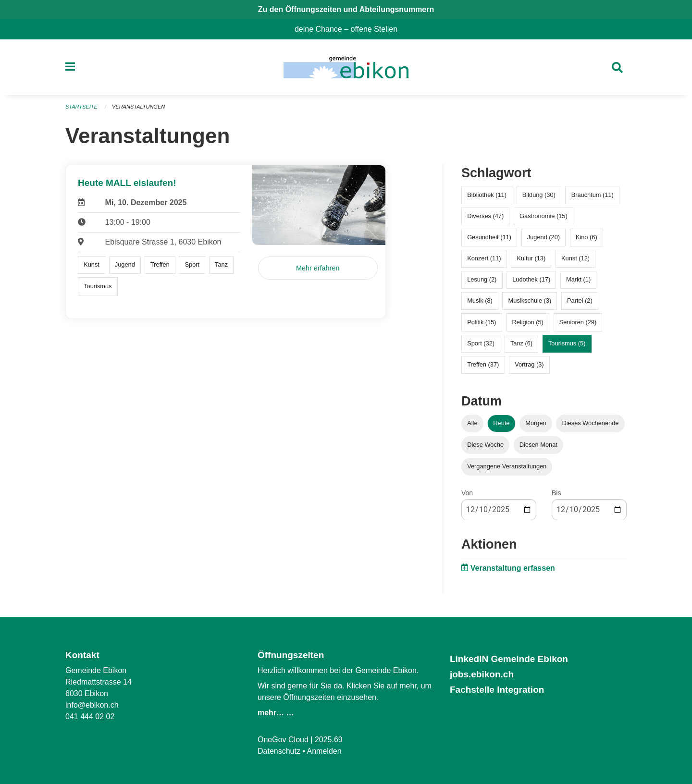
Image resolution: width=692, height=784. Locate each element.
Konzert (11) (484, 258)
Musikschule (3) (530, 300)
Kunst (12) (575, 258)
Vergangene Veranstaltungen (507, 466)
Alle (472, 423)
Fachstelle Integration (497, 690)
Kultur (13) (531, 258)
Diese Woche (485, 445)
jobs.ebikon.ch (482, 674)
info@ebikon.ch (92, 705)
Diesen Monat (538, 445)
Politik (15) (482, 322)
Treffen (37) (483, 364)
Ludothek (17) (531, 279)
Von (467, 493)
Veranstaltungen (138, 107)
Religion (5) (527, 322)
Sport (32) (481, 343)
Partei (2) (580, 300)
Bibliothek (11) (487, 195)
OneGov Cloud (283, 740)
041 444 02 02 (90, 717)
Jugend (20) (544, 237)
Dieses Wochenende (591, 423)
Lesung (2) (482, 279)
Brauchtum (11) (593, 195)
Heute (501, 423)
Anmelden (324, 751)
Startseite (81, 107)
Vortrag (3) (529, 364)
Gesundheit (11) (489, 237)
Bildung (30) (539, 195)
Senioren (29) (578, 322)
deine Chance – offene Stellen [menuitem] (350, 29)
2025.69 (329, 740)
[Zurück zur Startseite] (346, 67)
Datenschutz (279, 751)
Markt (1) (578, 279)
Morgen (536, 423)
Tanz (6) (521, 343)
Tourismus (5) (567, 343)
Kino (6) (587, 237)
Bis (556, 493)
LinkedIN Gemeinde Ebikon (509, 659)
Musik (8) (480, 300)
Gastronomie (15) (544, 216)
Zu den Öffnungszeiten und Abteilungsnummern (346, 9)
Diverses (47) (485, 216)
